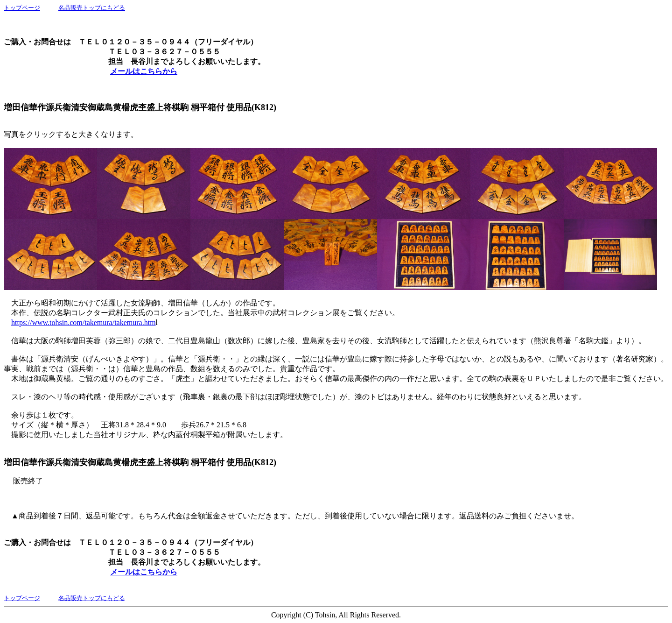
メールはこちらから (144, 71)
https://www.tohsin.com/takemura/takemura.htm (84, 322)
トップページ (22, 8)
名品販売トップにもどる (92, 8)
